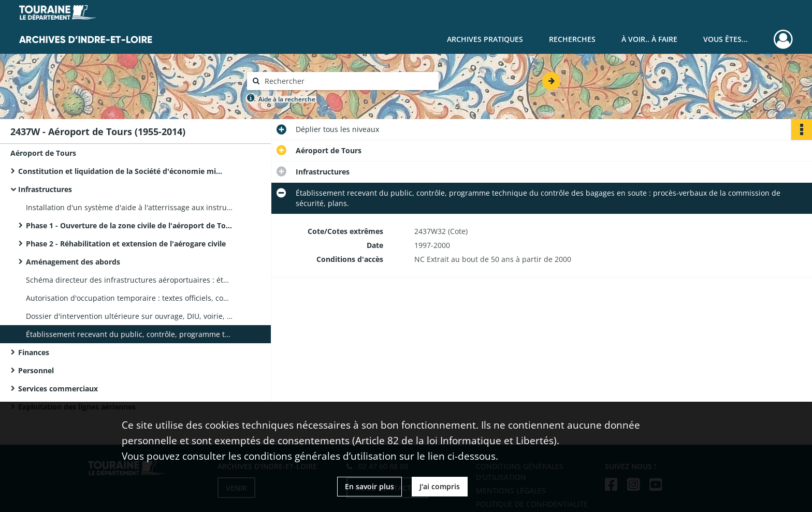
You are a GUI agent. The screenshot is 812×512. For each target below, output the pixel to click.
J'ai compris (440, 486)
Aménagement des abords (73, 262)
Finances (34, 352)
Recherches (572, 39)
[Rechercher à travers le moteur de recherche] (348, 81)
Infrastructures (45, 189)
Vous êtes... (726, 39)
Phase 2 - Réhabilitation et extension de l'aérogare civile (126, 244)
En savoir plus (369, 486)
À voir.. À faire (649, 39)
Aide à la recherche (287, 99)
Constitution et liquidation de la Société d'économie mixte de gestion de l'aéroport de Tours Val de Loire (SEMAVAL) (122, 171)
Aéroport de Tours (43, 153)
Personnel (36, 370)
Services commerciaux (58, 389)
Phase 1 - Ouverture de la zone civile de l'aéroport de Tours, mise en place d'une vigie (129, 225)
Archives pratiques (485, 39)
